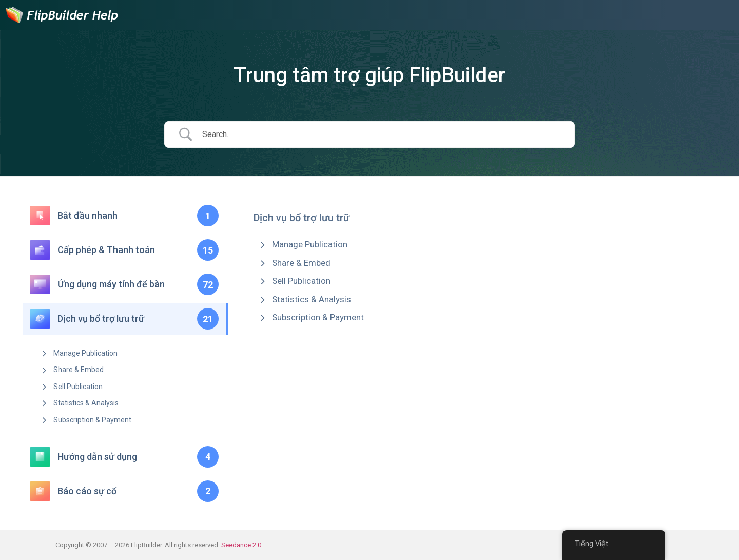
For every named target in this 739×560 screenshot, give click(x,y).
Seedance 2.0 (241, 545)
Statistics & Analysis (86, 403)
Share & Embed (79, 370)
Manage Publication (85, 353)
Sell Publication (78, 387)
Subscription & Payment (92, 420)
